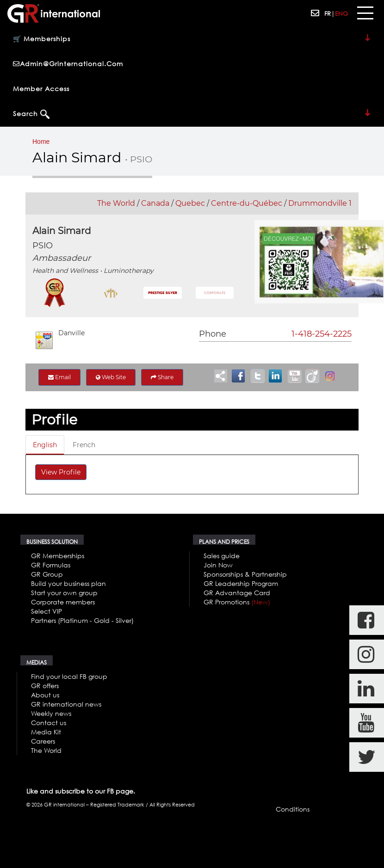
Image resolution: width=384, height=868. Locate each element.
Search (192, 114)
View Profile (61, 472)
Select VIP (46, 611)
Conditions (293, 809)
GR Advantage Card (237, 593)
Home (41, 142)
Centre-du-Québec (247, 203)
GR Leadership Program (241, 583)
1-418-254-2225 (322, 334)
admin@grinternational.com (68, 64)
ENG (341, 13)
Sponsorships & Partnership (245, 574)
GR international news (66, 704)
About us (45, 695)
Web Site (111, 377)
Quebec (190, 203)
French (84, 445)
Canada (155, 203)
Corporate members (63, 602)
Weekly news (51, 713)
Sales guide (222, 556)
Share (162, 377)
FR (328, 13)
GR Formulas (51, 565)
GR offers (45, 686)
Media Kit (46, 732)
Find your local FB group (69, 676)
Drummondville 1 (320, 203)
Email (59, 377)
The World (116, 203)
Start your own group (64, 593)
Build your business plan (68, 583)
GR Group (47, 574)
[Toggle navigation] (365, 13)
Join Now (218, 565)
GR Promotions (237, 602)
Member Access (41, 89)
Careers (43, 741)
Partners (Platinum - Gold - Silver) (82, 620)
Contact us (49, 723)
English (45, 445)
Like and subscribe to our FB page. (81, 791)
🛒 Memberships (192, 39)
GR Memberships (58, 556)
